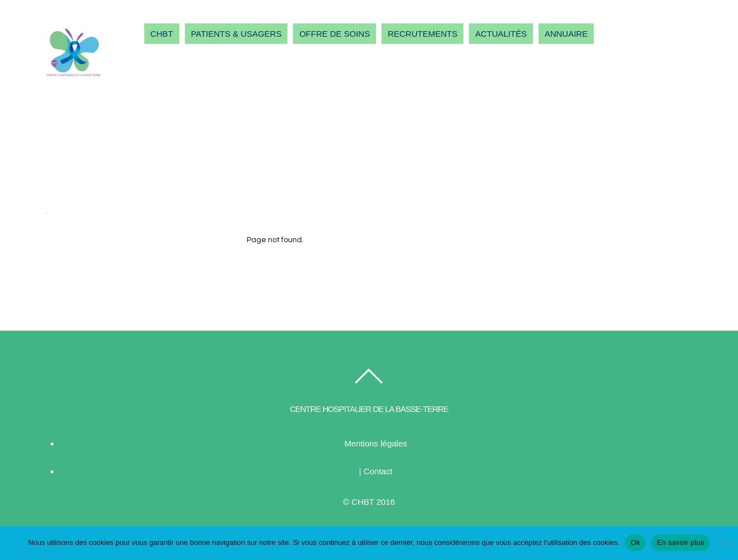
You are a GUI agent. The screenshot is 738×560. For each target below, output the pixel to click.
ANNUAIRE (566, 34)
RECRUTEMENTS (422, 34)
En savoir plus (680, 542)
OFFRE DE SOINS (334, 34)
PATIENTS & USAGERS (236, 34)
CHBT (162, 34)
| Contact (376, 471)
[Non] (724, 543)
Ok (635, 542)
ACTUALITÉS (501, 34)
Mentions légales (376, 443)
